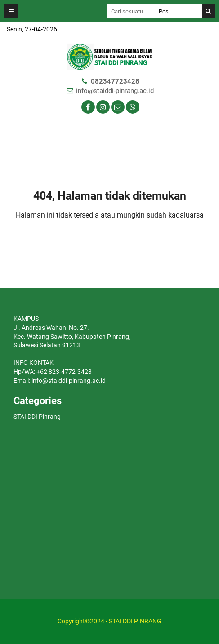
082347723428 (115, 81)
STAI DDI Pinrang (37, 417)
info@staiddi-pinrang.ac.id (115, 91)
